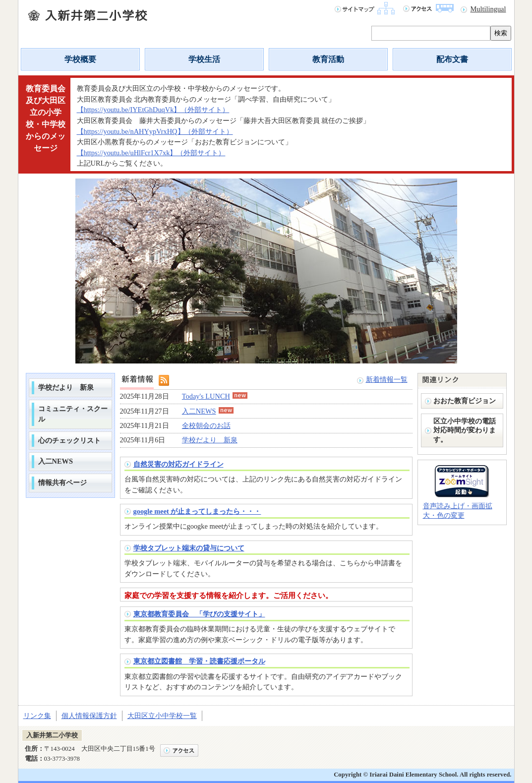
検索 (501, 33)
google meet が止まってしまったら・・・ (197, 511)
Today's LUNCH (215, 396)
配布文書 (452, 59)
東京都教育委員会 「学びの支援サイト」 (199, 614)
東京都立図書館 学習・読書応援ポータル (199, 661)
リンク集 (37, 716)
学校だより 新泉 (66, 387)
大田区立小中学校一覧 (162, 716)
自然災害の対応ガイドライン (178, 464)
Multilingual (488, 9)
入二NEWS (56, 461)
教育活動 (328, 59)
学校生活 (204, 59)
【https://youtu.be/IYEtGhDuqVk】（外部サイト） (153, 110)
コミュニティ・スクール (73, 414)
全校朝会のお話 (206, 425)
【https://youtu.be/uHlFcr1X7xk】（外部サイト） (151, 153)
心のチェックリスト (69, 440)
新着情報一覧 (387, 379)
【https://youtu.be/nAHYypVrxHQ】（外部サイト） (155, 131)
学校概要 (80, 59)
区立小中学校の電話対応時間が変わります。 (465, 430)
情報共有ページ (62, 482)
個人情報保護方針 (89, 716)
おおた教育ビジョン (465, 401)
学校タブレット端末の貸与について (189, 548)
